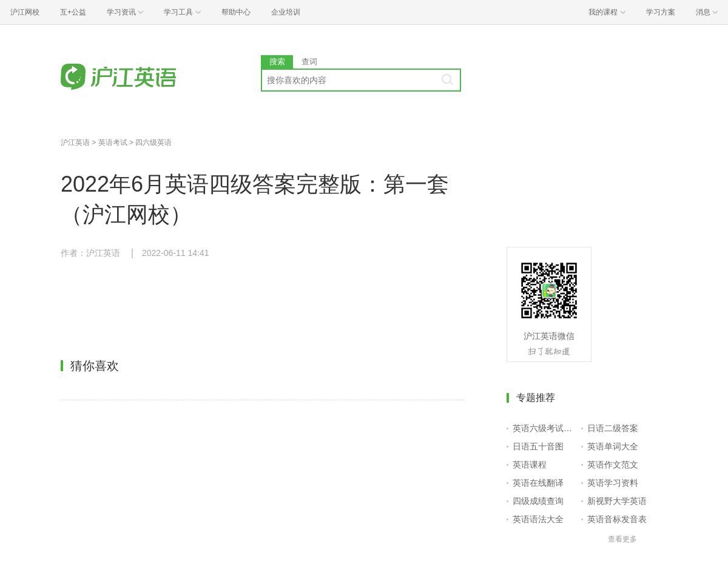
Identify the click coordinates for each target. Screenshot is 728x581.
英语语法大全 (538, 519)
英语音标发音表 (617, 519)
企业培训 (286, 12)
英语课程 (530, 465)
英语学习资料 (613, 483)
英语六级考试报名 (544, 428)
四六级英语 (153, 143)
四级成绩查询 (538, 501)
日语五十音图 (538, 446)
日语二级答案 (613, 428)
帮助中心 (236, 12)
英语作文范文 (613, 465)
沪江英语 (75, 143)
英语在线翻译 (538, 483)
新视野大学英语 (617, 501)
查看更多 (622, 539)
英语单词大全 (613, 446)
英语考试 (113, 143)
